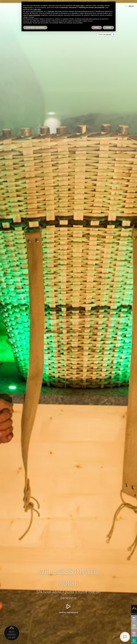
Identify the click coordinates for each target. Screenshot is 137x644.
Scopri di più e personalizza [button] (35, 27)
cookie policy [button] (37, 9)
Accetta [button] (108, 27)
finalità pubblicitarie (34, 15)
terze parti (51, 11)
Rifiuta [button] (97, 27)
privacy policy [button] (80, 6)
